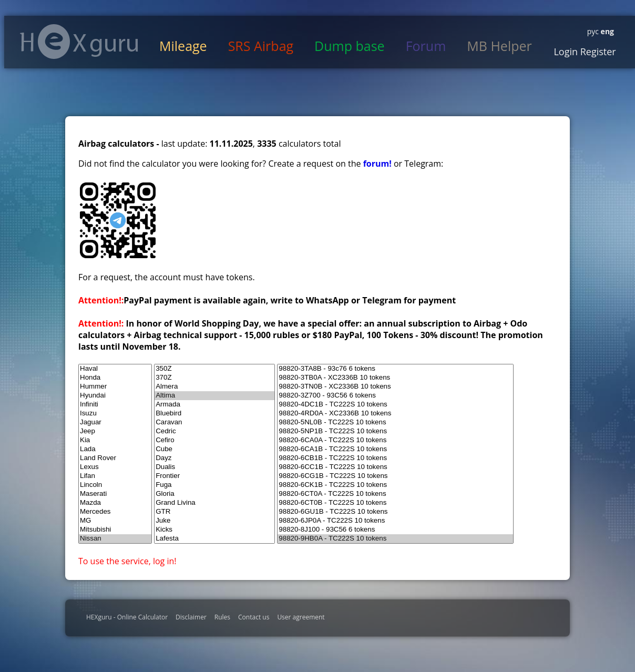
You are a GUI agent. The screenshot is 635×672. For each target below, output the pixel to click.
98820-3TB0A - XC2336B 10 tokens (395, 378)
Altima (214, 396)
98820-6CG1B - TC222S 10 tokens (395, 476)
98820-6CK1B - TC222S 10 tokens (395, 485)
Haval (115, 369)
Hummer (115, 387)
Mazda (115, 503)
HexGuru (79, 42)
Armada (214, 405)
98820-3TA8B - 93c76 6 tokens (395, 369)
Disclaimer (191, 617)
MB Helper (499, 46)
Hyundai (115, 396)
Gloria (214, 494)
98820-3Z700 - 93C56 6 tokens (395, 396)
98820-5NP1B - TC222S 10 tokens (395, 431)
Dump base (350, 46)
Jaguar (115, 422)
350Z (214, 369)
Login (566, 52)
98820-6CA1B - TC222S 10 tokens (395, 449)
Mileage (183, 46)
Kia (115, 440)
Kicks (214, 530)
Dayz (214, 458)
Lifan (115, 476)
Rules (222, 617)
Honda (115, 378)
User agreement (301, 617)
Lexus (115, 467)
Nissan (115, 539)
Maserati (115, 494)
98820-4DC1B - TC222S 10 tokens (395, 405)
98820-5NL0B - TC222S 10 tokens (395, 422)
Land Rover (115, 458)
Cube (214, 449)
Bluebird (214, 414)
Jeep (115, 431)
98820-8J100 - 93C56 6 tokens (395, 530)
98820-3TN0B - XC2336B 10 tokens (395, 387)
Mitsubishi (115, 530)
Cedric (214, 431)
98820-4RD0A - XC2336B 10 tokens (395, 414)
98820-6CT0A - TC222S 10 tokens (395, 494)
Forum (426, 46)
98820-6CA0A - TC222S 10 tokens (395, 440)
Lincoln (115, 485)
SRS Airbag (261, 46)
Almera (214, 387)
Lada (115, 449)
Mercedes (115, 512)
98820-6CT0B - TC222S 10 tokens (395, 503)
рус (593, 31)
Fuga (214, 485)
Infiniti (115, 405)
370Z (214, 378)
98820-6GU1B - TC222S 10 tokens (395, 512)
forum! (378, 164)
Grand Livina (214, 503)
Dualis (214, 467)
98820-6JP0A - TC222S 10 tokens (395, 521)
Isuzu (115, 414)
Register (597, 52)
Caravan (214, 422)
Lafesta (214, 539)
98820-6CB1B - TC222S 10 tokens (395, 458)
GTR (214, 512)
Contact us (254, 617)
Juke (214, 521)
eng (606, 31)
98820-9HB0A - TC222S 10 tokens (395, 539)
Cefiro (214, 440)
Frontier (214, 476)
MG (115, 521)
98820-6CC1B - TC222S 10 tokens (395, 467)
